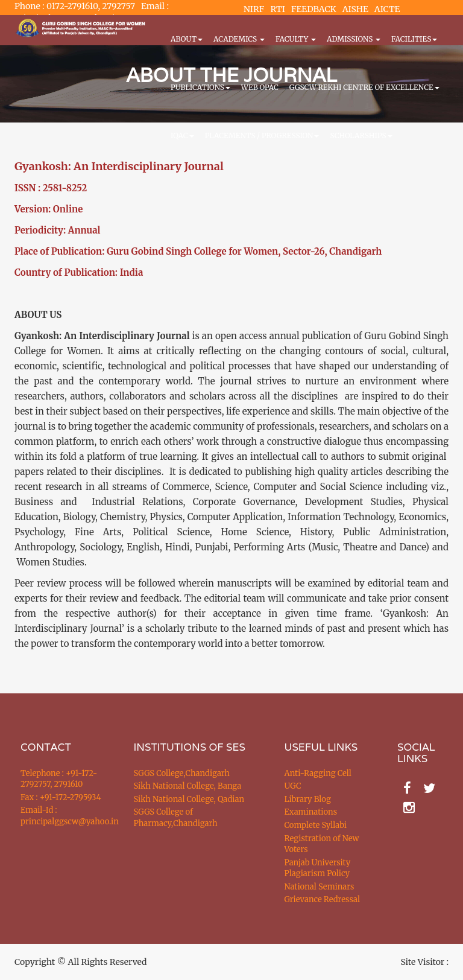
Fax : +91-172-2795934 (61, 797)
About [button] (187, 39)
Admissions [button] (354, 39)
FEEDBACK (314, 9)
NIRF (254, 9)
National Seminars (320, 887)
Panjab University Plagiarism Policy (318, 868)
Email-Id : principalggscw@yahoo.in (62, 816)
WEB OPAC (260, 87)
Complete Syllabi (316, 825)
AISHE (355, 9)
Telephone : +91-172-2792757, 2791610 (59, 779)
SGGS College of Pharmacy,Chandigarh (176, 818)
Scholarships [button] (361, 135)
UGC (293, 786)
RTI (277, 9)
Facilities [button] (414, 39)
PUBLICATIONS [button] (200, 87)
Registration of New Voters (322, 844)
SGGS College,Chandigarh (182, 773)
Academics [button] (239, 39)
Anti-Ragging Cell (318, 773)
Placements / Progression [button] (262, 135)
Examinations (311, 812)
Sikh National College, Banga (188, 786)
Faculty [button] (296, 39)
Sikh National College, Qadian (189, 799)
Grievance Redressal (323, 899)
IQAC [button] (182, 135)
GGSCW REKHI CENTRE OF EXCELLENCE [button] (364, 87)
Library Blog (308, 799)
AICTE (387, 9)
